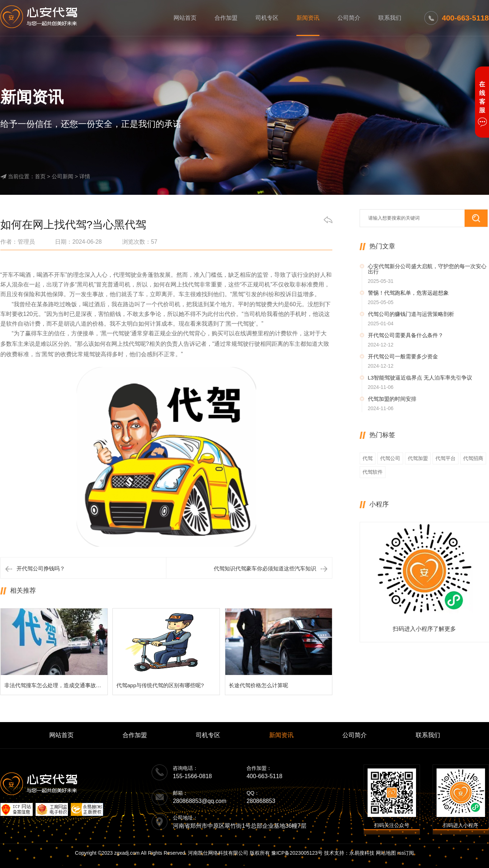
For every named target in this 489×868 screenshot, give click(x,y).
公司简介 (349, 18)
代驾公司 (390, 458)
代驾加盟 (418, 458)
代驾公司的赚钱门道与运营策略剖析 (411, 314)
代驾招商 (473, 458)
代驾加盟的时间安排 (392, 399)
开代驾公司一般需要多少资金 (403, 356)
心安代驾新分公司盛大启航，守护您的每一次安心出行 (427, 269)
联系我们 (390, 18)
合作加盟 (226, 18)
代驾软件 (373, 472)
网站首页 (185, 18)
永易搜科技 (362, 853)
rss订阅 (406, 853)
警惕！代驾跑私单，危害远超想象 (408, 293)
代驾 (368, 458)
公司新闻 (63, 176)
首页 (40, 176)
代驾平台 (446, 458)
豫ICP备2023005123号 (297, 853)
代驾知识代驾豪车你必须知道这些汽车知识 (265, 568)
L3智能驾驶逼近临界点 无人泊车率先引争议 (420, 378)
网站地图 (386, 853)
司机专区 (267, 18)
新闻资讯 (308, 18)
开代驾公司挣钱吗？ (41, 568)
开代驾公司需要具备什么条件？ (406, 335)
